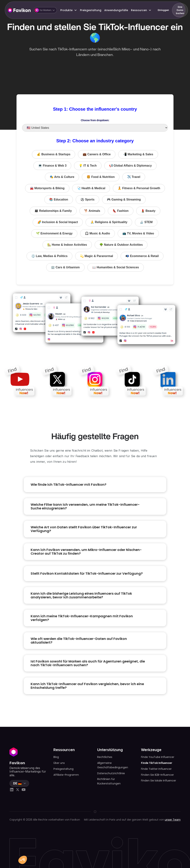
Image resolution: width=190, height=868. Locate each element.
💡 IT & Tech (88, 166)
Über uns (59, 763)
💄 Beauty (148, 211)
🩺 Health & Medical (91, 188)
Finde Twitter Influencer (156, 769)
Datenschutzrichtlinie (111, 773)
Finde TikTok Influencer (157, 763)
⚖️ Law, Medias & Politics (49, 256)
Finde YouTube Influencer (158, 757)
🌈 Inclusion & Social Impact (58, 222)
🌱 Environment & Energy (54, 233)
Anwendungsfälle (116, 10)
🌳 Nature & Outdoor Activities (121, 245)
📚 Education (59, 199)
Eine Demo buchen (180, 10)
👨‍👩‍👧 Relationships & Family (53, 211)
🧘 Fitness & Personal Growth (139, 188)
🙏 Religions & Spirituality (109, 222)
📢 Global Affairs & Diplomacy (130, 166)
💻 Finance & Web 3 (52, 166)
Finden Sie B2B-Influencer (157, 775)
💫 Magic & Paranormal (96, 256)
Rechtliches (105, 757)
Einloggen (163, 10)
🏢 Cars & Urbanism (65, 267)
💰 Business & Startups (54, 154)
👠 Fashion (121, 211)
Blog (56, 757)
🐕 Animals (92, 211)
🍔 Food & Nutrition (101, 177)
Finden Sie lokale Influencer (159, 781)
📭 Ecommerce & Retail (142, 256)
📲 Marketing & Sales (138, 154)
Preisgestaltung (91, 10)
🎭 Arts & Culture (62, 177)
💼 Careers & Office (97, 154)
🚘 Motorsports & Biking (47, 188)
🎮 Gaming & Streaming (124, 199)
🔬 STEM (146, 222)
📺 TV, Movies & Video (138, 233)
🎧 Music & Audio (98, 233)
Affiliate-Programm (66, 775)
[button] (45, 10)
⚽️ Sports (87, 199)
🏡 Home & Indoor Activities (67, 245)
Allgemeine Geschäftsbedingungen (113, 765)
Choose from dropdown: (95, 120)
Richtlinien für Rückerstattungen (109, 781)
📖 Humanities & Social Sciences (116, 267)
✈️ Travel (134, 177)
